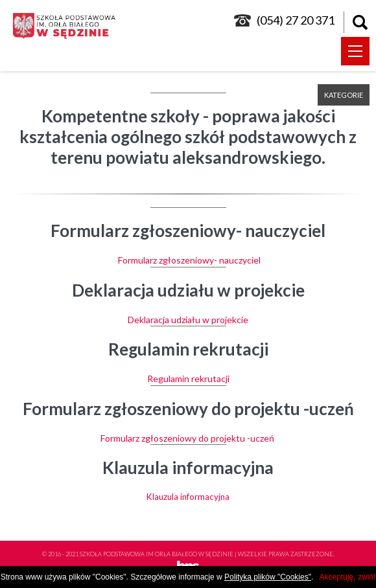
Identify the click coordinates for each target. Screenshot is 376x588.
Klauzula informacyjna (188, 497)
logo (68, 26)
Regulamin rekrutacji (188, 379)
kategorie (344, 95)
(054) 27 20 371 (296, 20)
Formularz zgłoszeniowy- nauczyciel (188, 260)
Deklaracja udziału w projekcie (188, 320)
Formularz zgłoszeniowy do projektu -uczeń (188, 438)
